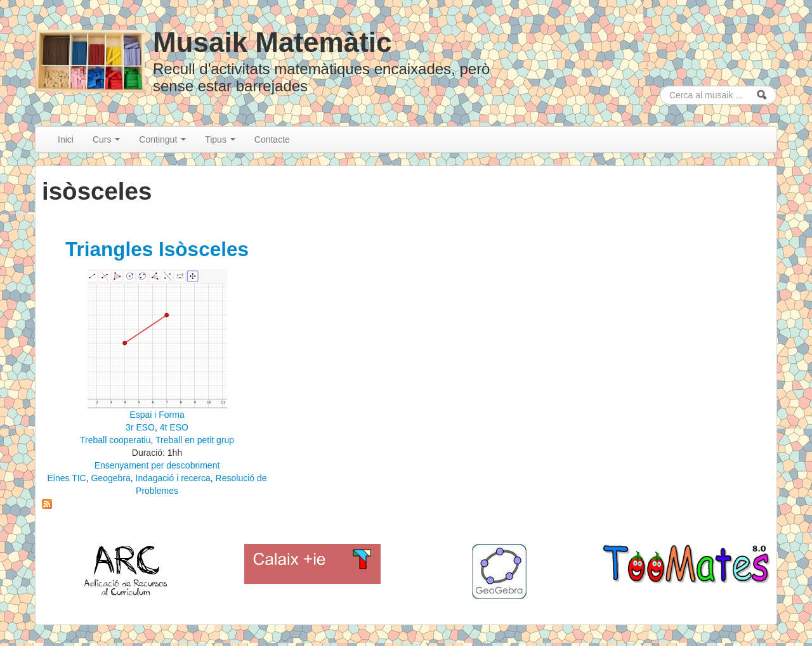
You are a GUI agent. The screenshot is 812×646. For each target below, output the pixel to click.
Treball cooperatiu (115, 440)
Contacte (272, 139)
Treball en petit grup (195, 440)
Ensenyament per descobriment (157, 465)
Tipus (220, 139)
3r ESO (140, 427)
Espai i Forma (157, 415)
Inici (66, 139)
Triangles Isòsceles (157, 249)
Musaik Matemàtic (272, 42)
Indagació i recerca (173, 478)
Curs (106, 139)
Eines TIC (66, 478)
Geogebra (110, 478)
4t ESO (174, 427)
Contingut (162, 139)
